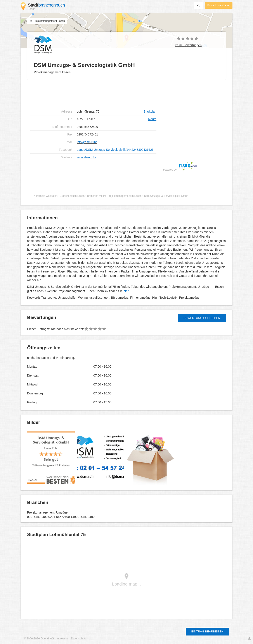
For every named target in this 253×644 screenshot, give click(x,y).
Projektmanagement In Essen (125, 196)
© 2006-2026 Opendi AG (39, 639)
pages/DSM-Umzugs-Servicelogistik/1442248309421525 (115, 150)
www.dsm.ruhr (86, 157)
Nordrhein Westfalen (45, 196)
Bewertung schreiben (202, 318)
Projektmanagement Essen (47, 21)
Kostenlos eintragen (219, 5)
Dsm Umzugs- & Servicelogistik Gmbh (166, 196)
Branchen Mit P (96, 196)
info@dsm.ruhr (87, 142)
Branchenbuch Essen (72, 196)
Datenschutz (79, 639)
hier (126, 291)
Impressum (62, 639)
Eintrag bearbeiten (207, 631)
